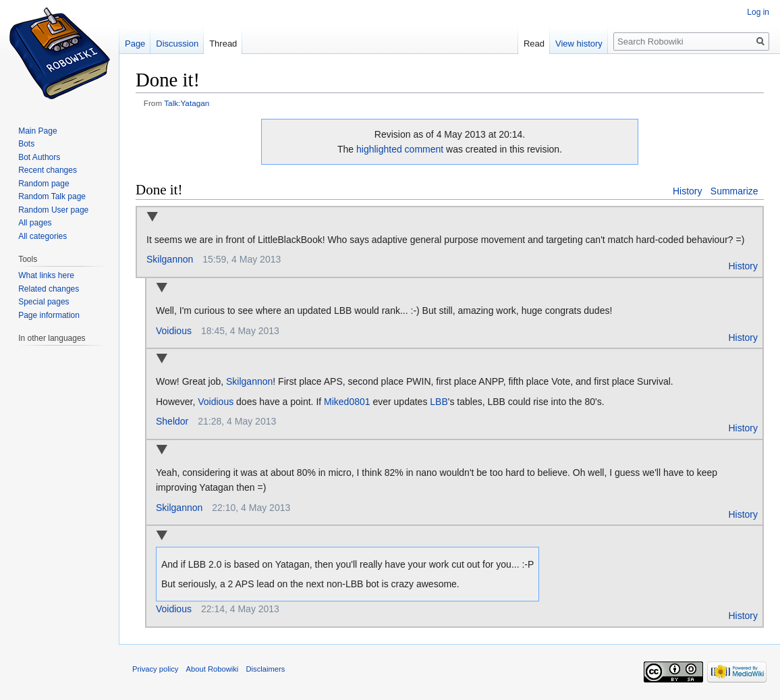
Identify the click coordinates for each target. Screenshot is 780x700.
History (688, 191)
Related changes (49, 289)
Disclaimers (266, 669)
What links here (46, 275)
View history (579, 44)
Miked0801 (347, 402)
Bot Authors (39, 157)
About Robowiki (213, 669)
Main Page (37, 131)
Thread (223, 44)
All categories (43, 236)
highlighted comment (400, 149)
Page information (49, 315)
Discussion (177, 44)
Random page (44, 184)
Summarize (734, 191)
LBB (439, 402)
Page (135, 44)
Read (534, 44)
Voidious (174, 331)
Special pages (44, 302)
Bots (26, 144)
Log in (758, 12)
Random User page (53, 210)
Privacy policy (155, 669)
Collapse (152, 218)
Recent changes (48, 170)
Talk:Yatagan (187, 103)
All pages (35, 223)
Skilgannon (170, 259)
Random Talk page (52, 196)
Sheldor (172, 421)
